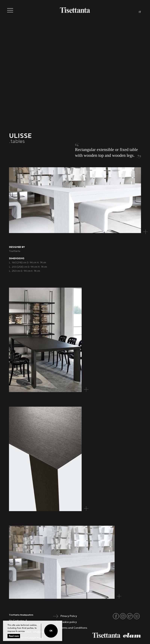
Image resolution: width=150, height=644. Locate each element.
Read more (14, 636)
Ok (51, 631)
